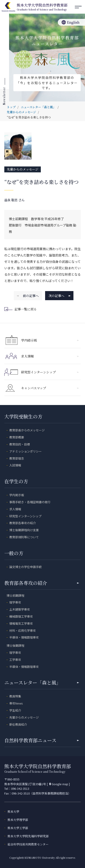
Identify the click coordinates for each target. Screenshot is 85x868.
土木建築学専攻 (20, 609)
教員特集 (15, 696)
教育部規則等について (24, 537)
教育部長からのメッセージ (27, 430)
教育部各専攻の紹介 (23, 523)
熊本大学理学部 (18, 820)
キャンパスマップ (50, 388)
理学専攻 (15, 602)
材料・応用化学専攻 (23, 630)
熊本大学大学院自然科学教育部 (42, 7)
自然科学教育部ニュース (42, 740)
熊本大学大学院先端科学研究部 (28, 836)
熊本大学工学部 (18, 828)
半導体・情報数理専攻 (24, 637)
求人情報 (50, 356)
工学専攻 (15, 660)
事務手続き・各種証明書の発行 (30, 502)
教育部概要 (17, 437)
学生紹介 (15, 710)
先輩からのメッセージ (23, 169)
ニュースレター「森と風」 (42, 682)
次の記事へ (60, 296)
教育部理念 (17, 458)
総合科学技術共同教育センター (28, 844)
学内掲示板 (50, 340)
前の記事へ (28, 296)
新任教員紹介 (18, 724)
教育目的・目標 (20, 444)
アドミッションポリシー (25, 451)
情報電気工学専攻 (21, 623)
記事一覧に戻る (21, 309)
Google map (58, 784)
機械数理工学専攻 (21, 616)
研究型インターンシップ (50, 372)
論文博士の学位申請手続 (25, 567)
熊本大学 (13, 811)
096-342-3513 (20, 789)
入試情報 (15, 465)
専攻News (16, 703)
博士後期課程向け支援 (24, 530)
